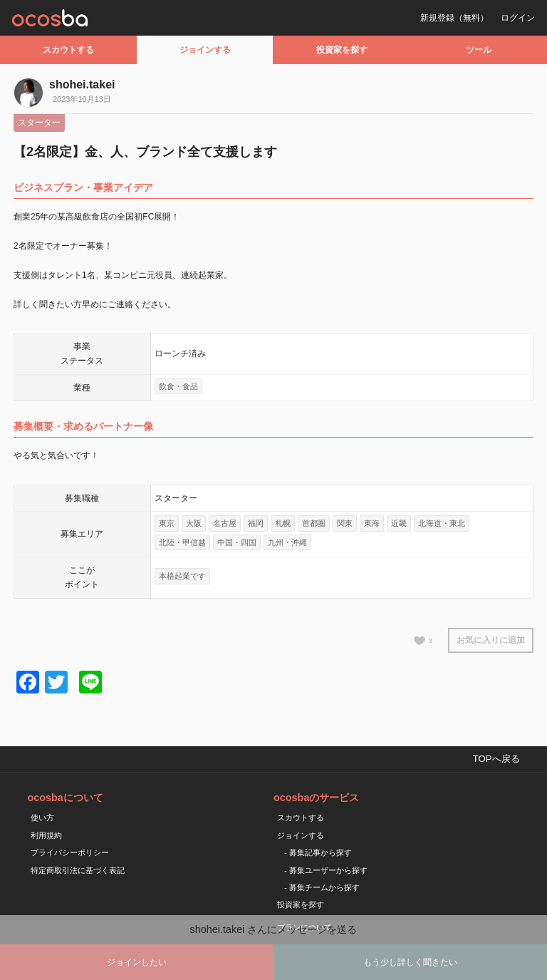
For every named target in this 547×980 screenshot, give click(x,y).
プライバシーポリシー (70, 852)
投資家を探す (342, 50)
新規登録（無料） (454, 18)
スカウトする (68, 50)
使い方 (42, 817)
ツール (479, 50)
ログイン (518, 18)
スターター (39, 123)
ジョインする (205, 50)
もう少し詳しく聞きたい (410, 962)
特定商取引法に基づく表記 (78, 870)
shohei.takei (82, 84)
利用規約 (46, 835)
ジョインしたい (137, 962)
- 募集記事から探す (318, 852)
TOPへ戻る (496, 759)
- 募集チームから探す (322, 887)
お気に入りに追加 (491, 640)
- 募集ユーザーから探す (326, 870)
